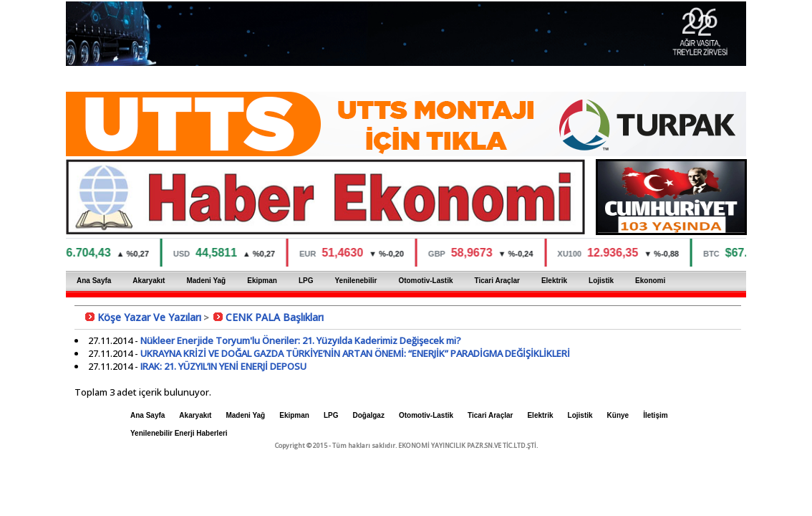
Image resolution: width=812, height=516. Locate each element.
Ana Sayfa (94, 281)
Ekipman (262, 281)
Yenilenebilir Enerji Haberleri (179, 433)
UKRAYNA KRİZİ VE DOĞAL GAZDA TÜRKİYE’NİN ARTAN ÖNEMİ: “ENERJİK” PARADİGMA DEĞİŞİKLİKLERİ (355, 353)
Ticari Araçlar (497, 281)
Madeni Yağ (206, 281)
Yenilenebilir (356, 281)
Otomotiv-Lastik (425, 281)
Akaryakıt (149, 281)
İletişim (655, 415)
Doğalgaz (368, 415)
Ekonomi (650, 281)
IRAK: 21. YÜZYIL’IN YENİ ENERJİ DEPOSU (223, 366)
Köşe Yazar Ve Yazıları (149, 317)
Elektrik (554, 281)
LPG (306, 281)
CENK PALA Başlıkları (275, 317)
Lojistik (601, 281)
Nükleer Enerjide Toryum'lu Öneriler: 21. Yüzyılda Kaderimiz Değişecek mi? (301, 340)
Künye (618, 415)
